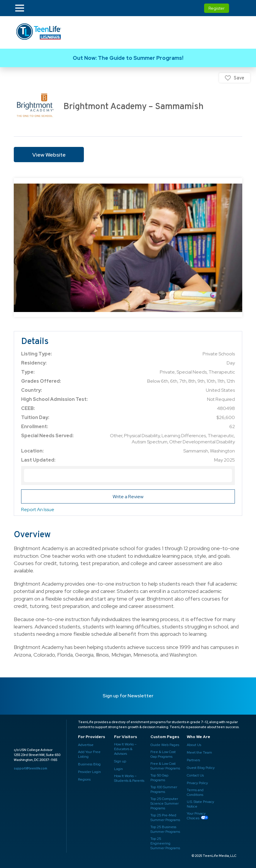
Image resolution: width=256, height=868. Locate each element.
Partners (193, 760)
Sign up (120, 761)
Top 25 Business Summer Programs (165, 829)
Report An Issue (38, 510)
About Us (194, 745)
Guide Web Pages (165, 745)
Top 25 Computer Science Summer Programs (165, 803)
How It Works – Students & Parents (129, 778)
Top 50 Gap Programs (159, 778)
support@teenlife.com (30, 768)
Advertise (86, 745)
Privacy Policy (197, 783)
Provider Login (89, 772)
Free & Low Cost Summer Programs (165, 766)
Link (128, 58)
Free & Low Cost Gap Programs (163, 754)
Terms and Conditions (195, 792)
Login (118, 769)
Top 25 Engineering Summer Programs (165, 843)
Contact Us (195, 775)
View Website (49, 155)
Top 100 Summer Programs (164, 789)
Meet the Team (199, 752)
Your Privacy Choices (196, 816)
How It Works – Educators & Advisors (125, 749)
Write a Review (128, 497)
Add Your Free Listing (89, 754)
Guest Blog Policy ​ (201, 768)
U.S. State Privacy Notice (200, 804)
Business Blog (89, 764)
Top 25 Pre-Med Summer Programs (165, 818)
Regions (84, 779)
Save (239, 78)
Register (217, 8)
